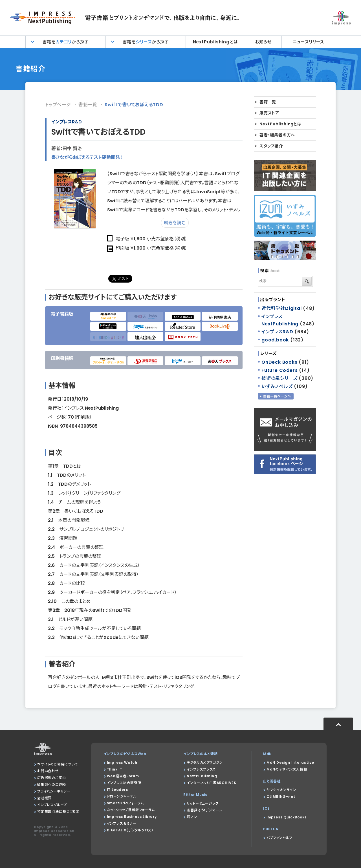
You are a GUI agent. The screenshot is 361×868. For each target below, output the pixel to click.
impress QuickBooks (287, 817)
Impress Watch (122, 762)
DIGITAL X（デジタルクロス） (130, 830)
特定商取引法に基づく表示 (58, 812)
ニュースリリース (308, 42)
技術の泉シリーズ (279, 378)
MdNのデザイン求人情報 (287, 769)
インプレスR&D (67, 122)
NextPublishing (202, 776)
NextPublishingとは (215, 42)
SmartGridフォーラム (125, 803)
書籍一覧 (88, 105)
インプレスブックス (201, 769)
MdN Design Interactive (290, 762)
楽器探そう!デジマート (204, 810)
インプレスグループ (52, 805)
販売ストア (269, 113)
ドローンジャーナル (122, 796)
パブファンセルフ (279, 838)
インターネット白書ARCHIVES (212, 783)
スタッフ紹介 (271, 146)
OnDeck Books (279, 362)
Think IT (115, 769)
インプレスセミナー (122, 823)
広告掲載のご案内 (51, 778)
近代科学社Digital (282, 308)
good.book (275, 340)
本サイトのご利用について (58, 764)
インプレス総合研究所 (124, 783)
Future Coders (279, 370)
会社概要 (44, 798)
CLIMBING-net (281, 797)
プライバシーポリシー (54, 791)
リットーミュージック (202, 803)
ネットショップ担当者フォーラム (131, 810)
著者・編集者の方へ (277, 135)
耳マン (192, 817)
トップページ (58, 105)
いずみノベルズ (277, 386)
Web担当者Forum (123, 776)
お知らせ (263, 42)
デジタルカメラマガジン (205, 762)
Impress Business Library (132, 817)
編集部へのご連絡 (51, 784)
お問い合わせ (48, 771)
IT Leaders (117, 790)
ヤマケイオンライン (281, 790)
